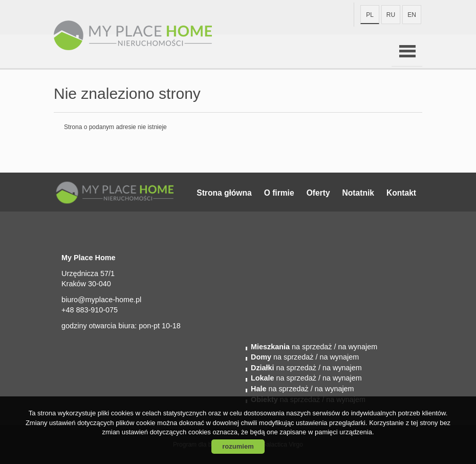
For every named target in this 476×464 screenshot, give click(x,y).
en (412, 15)
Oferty (318, 193)
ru (391, 15)
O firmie (279, 193)
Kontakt (401, 193)
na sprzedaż (291, 347)
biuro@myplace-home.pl (101, 300)
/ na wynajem (354, 347)
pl (370, 15)
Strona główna (224, 193)
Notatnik (358, 193)
